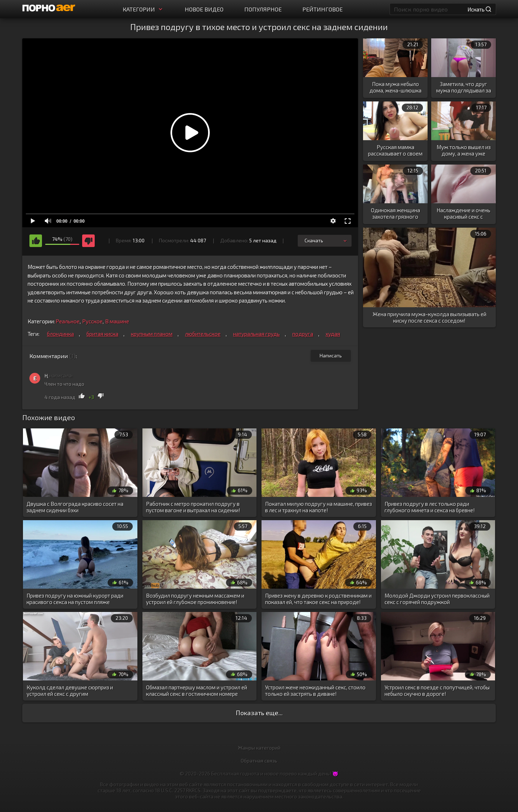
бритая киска (102, 334)
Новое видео (204, 9)
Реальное (68, 321)
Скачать (326, 240)
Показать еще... (259, 713)
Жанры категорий (259, 748)
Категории (143, 9)
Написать (331, 355)
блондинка (60, 334)
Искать (479, 9)
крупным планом (152, 334)
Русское (92, 321)
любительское (203, 334)
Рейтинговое (322, 9)
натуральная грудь (256, 334)
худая (333, 334)
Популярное (263, 9)
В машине (117, 321)
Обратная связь (259, 761)
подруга (303, 334)
